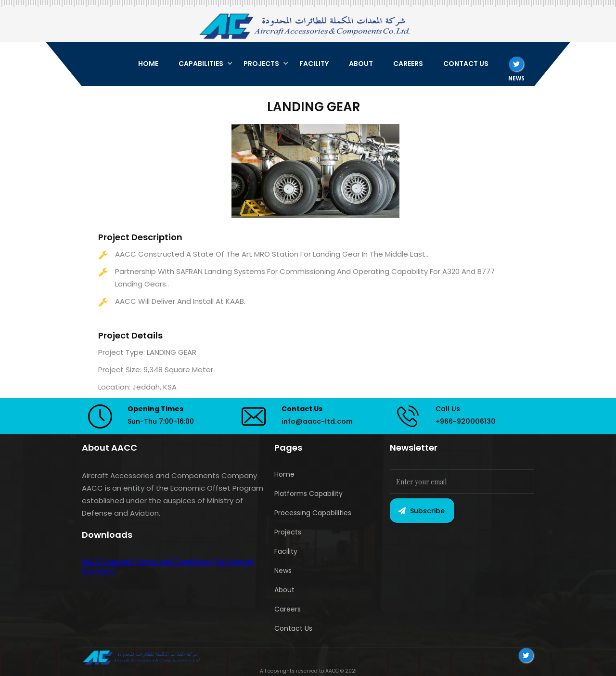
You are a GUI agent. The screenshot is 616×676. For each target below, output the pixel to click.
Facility (286, 551)
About (284, 590)
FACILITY (314, 64)
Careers (288, 609)
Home (284, 474)
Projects (288, 532)
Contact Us (293, 628)
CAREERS (408, 64)
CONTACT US (466, 64)
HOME (148, 64)
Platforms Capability (308, 494)
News (283, 571)
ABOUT (361, 64)
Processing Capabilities (313, 513)
